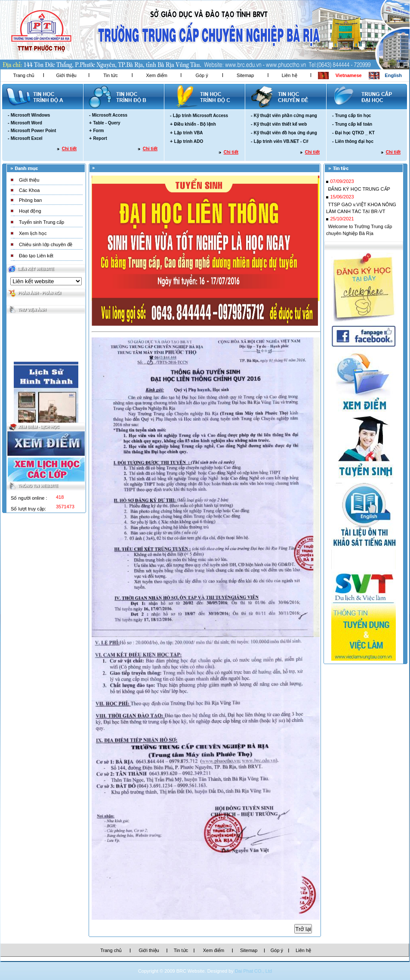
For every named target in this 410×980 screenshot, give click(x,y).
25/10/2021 (342, 221)
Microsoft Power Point (34, 131)
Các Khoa (29, 190)
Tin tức (111, 75)
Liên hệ (290, 75)
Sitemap (245, 75)
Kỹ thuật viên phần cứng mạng (285, 116)
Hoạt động (30, 211)
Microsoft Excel (27, 138)
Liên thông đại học (354, 141)
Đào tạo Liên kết (36, 256)
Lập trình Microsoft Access (200, 116)
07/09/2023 (342, 183)
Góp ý (202, 75)
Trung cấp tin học (353, 116)
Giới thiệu (66, 75)
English (393, 75)
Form (98, 131)
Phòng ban (30, 200)
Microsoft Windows (31, 115)
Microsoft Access (110, 115)
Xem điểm (156, 75)
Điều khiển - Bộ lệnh (195, 124)
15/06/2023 (342, 199)
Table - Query (106, 123)
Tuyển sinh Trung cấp (42, 222)
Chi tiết (69, 149)
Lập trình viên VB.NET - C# (281, 141)
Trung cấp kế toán (354, 124)
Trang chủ (24, 75)
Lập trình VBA (188, 133)
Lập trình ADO (188, 141)
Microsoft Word (26, 123)
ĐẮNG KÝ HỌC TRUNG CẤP (359, 191)
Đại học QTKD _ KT (355, 133)
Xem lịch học (33, 233)
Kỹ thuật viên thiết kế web (281, 124)
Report (100, 138)
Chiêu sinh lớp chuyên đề (46, 244)
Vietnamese (349, 75)
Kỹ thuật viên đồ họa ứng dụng (285, 133)
